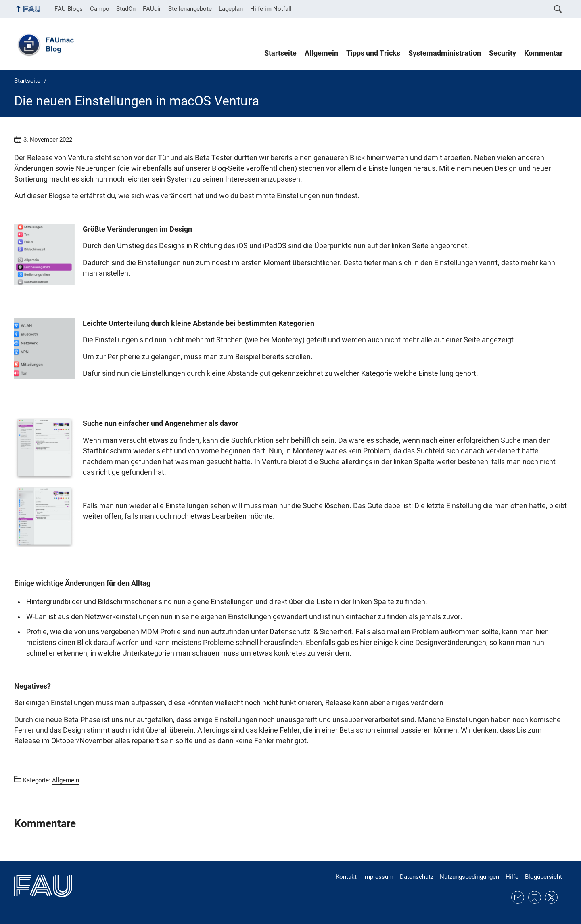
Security (503, 53)
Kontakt (346, 877)
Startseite (280, 53)
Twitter (552, 897)
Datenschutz (417, 877)
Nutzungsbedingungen (469, 877)
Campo (100, 9)
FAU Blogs (69, 9)
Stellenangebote (190, 9)
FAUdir (152, 9)
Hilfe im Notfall (271, 9)
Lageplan (231, 9)
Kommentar (543, 53)
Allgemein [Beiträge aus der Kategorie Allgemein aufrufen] (66, 780)
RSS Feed (535, 897)
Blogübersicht (543, 877)
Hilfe (512, 877)
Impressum (378, 877)
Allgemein (321, 53)
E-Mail (518, 897)
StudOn (126, 9)
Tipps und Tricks (373, 53)
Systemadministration (445, 53)
